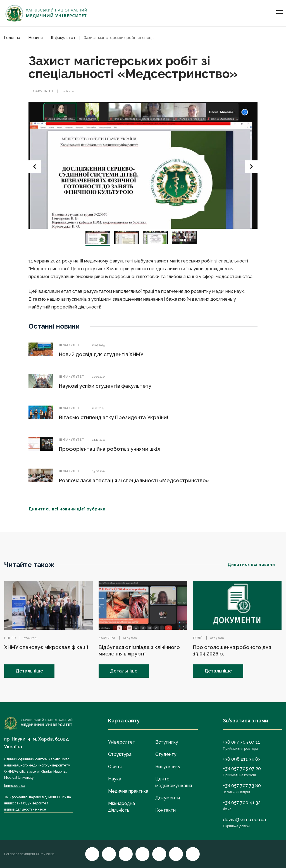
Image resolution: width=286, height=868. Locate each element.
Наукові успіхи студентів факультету (105, 386)
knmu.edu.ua (15, 786)
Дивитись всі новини (255, 565)
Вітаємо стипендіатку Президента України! (114, 417)
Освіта (115, 767)
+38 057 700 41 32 (242, 803)
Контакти (165, 810)
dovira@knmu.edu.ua (244, 820)
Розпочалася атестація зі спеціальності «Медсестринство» (134, 480)
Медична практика (128, 791)
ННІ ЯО (10, 638)
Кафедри (107, 638)
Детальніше (29, 671)
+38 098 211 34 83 (242, 759)
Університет (122, 742)
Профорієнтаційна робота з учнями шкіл (110, 449)
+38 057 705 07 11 (241, 742)
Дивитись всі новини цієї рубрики (70, 509)
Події (198, 638)
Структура (120, 754)
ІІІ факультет (41, 91)
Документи (168, 798)
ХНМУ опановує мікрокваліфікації (46, 647)
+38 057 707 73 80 (242, 786)
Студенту (166, 754)
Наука (115, 779)
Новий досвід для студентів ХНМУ (101, 354)
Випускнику (168, 767)
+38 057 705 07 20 (242, 769)
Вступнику (167, 742)
